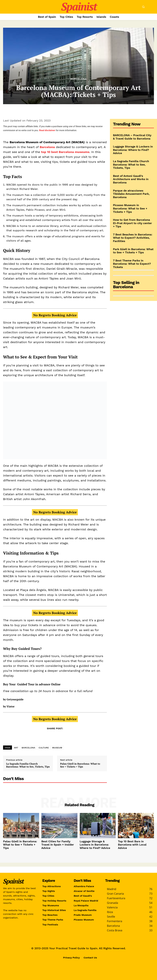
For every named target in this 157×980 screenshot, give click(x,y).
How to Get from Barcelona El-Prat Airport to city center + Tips (132, 223)
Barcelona (78, 79)
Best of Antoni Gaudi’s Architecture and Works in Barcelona (131, 179)
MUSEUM (57, 748)
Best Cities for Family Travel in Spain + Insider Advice (57, 842)
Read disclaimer (47, 130)
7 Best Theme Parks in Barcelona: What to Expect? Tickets (132, 264)
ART (16, 748)
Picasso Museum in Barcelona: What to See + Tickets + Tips (130, 208)
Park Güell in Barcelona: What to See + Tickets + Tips (133, 251)
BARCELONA (28, 748)
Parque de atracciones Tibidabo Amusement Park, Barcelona (131, 194)
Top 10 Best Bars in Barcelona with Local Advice (134, 842)
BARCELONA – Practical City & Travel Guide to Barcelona (132, 137)
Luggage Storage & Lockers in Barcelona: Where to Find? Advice (133, 150)
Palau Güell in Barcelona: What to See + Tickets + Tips (80, 765)
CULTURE (44, 748)
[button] (143, 7)
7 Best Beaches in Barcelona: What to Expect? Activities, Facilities (133, 238)
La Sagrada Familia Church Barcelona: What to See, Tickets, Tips (28, 765)
